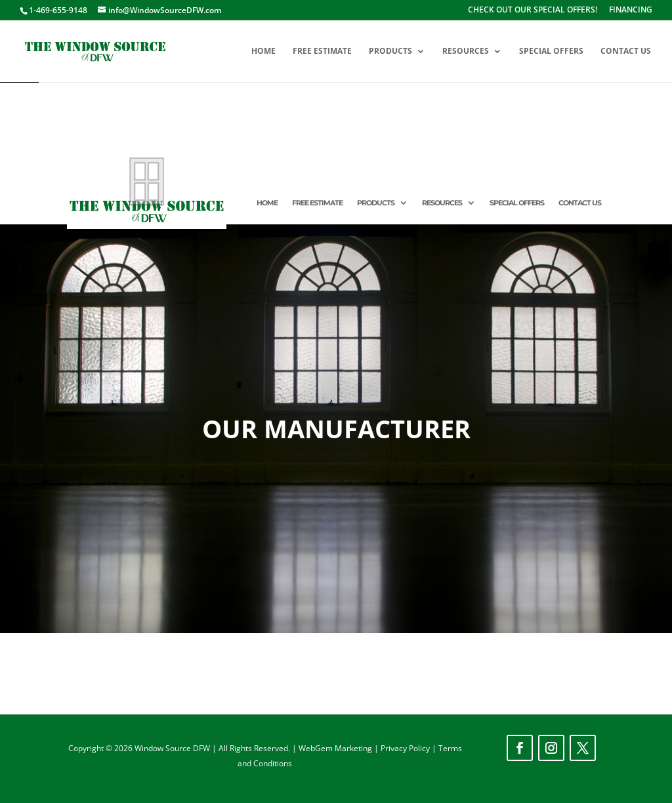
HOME (263, 51)
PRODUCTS (390, 51)
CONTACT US (626, 51)
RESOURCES (466, 51)
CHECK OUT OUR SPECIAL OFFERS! (533, 10)
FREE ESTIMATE (322, 51)
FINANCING (631, 10)
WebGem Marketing (336, 748)
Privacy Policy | (409, 748)
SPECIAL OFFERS (551, 51)
